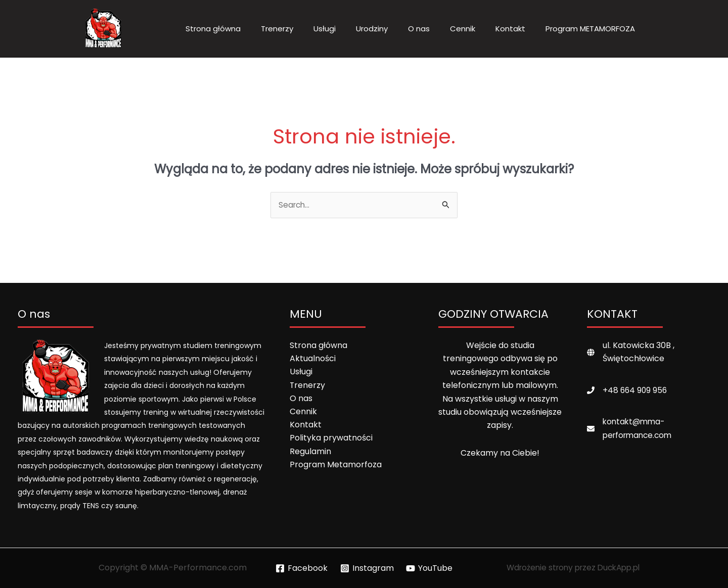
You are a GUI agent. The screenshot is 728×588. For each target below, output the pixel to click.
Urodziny (372, 29)
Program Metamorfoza (336, 465)
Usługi (325, 29)
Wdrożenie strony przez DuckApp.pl (573, 568)
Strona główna (213, 29)
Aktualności (313, 359)
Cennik (463, 29)
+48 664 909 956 (636, 391)
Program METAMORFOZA (590, 29)
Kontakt (510, 29)
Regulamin (310, 452)
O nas (419, 29)
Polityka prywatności (331, 439)
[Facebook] (301, 568)
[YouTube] (429, 568)
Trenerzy (277, 29)
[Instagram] (367, 568)
